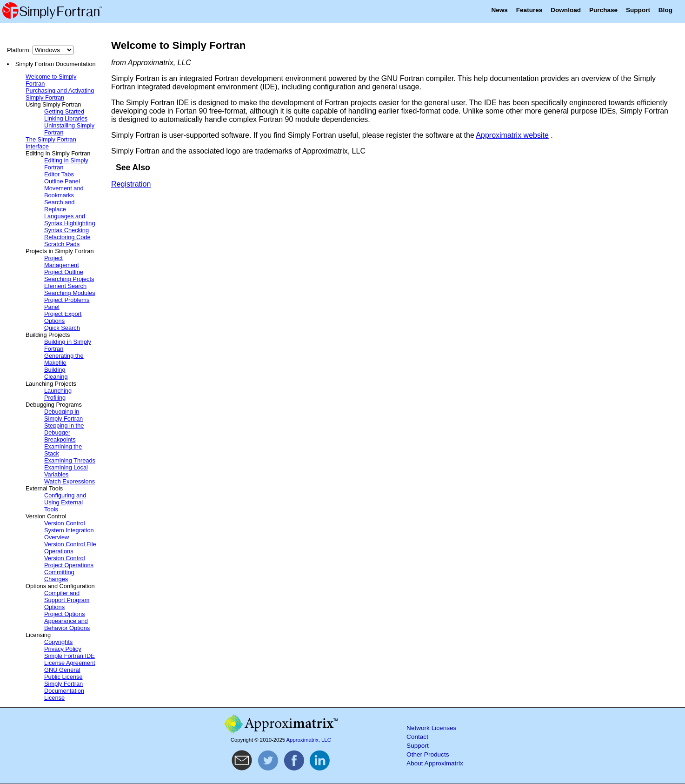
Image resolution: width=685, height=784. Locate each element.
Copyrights (58, 642)
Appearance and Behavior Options (67, 624)
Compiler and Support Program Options (67, 600)
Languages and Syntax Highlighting (70, 220)
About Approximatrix (435, 763)
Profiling (55, 398)
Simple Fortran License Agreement (70, 659)
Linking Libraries (66, 118)
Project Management (62, 261)
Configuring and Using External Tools (65, 502)
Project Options (65, 614)
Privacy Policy (63, 649)
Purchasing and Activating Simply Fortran (60, 94)
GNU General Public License (63, 673)
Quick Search (62, 328)
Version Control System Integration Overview (69, 530)
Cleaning (56, 377)
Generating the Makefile (64, 359)
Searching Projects (69, 279)
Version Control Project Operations (69, 562)
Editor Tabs (59, 174)
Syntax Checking (67, 230)
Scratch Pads (62, 244)
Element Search (65, 286)
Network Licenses (431, 728)
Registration (131, 184)
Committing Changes (59, 576)
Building (55, 370)
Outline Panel (62, 181)
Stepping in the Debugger (64, 429)
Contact (417, 737)
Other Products (428, 754)
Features (529, 10)
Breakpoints (60, 439)
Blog (665, 10)
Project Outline (64, 272)
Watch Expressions (70, 481)
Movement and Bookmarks (64, 192)
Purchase (603, 10)
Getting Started (64, 111)
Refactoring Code (67, 237)
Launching (58, 391)
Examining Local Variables (66, 471)
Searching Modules (70, 293)
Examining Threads (70, 460)
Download (566, 10)
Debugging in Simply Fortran (63, 415)
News (499, 10)
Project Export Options (63, 317)
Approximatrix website (512, 135)
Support (638, 10)
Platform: (40, 50)
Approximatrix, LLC (309, 740)
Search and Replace (59, 206)
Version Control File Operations (70, 548)
